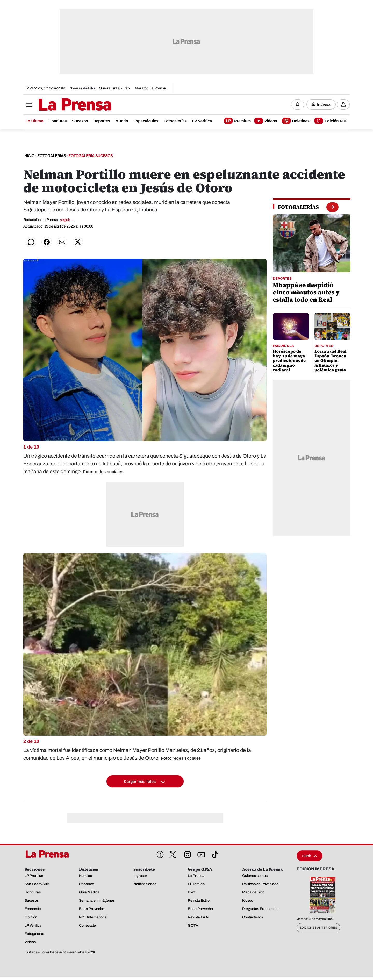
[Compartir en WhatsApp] (31, 243)
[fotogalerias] (298, 208)
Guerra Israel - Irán (114, 88)
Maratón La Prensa (150, 88)
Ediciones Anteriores (318, 929)
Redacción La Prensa (48, 221)
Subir (310, 857)
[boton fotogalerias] (332, 208)
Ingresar (324, 105)
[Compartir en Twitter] (78, 243)
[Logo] (62, 105)
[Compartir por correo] (62, 243)
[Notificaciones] (298, 105)
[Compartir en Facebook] (47, 243)
